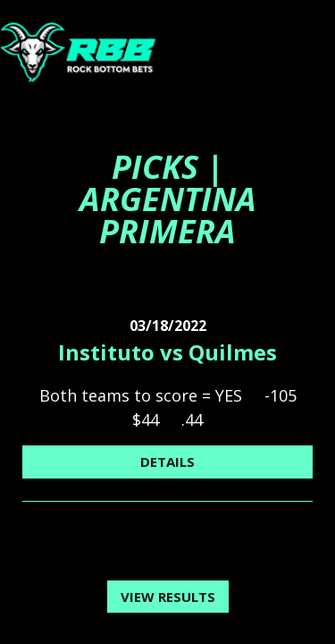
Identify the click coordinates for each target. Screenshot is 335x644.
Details (167, 462)
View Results (168, 597)
